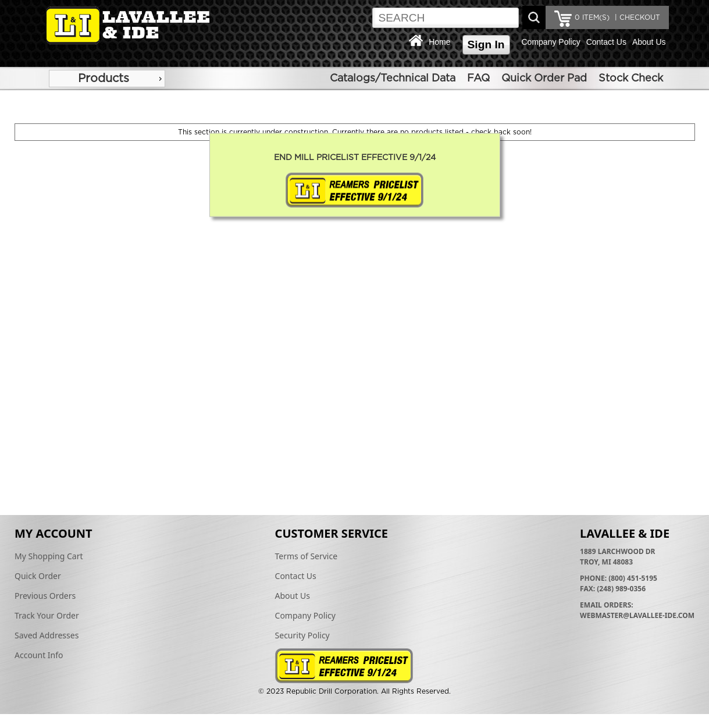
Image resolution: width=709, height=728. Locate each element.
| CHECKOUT (636, 17)
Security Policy (302, 635)
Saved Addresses (47, 635)
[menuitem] (107, 79)
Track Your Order (47, 615)
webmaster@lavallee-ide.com (637, 615)
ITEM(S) (592, 17)
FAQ (478, 79)
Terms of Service (307, 556)
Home (439, 42)
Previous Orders (45, 596)
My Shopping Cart (49, 556)
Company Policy (551, 42)
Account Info (39, 655)
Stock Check (631, 79)
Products (104, 79)
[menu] (107, 79)
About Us (649, 42)
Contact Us (606, 42)
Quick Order (38, 576)
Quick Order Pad (544, 79)
